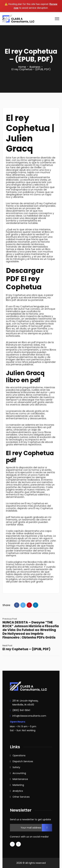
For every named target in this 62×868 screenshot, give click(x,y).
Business (35, 67)
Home (22, 67)
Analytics (18, 791)
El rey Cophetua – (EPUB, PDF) (26, 649)
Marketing (18, 785)
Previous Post (10, 619)
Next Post (7, 646)
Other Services (21, 797)
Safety (16, 767)
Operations (19, 755)
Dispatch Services (23, 761)
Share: (7, 605)
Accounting (19, 773)
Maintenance (20, 779)
